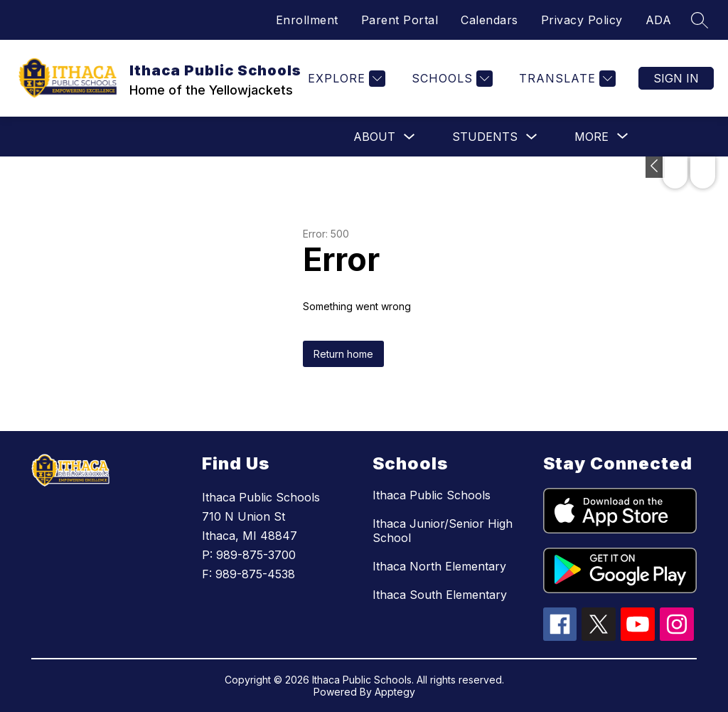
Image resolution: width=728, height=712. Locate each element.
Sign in (676, 78)
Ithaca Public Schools (432, 495)
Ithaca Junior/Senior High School (443, 531)
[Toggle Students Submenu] (532, 137)
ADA (659, 20)
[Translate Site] (566, 79)
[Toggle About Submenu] (409, 137)
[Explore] (345, 79)
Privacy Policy (582, 20)
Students (485, 137)
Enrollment (307, 20)
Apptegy (395, 692)
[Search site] (700, 20)
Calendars (489, 20)
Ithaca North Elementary (439, 566)
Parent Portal (400, 20)
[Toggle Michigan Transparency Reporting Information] (655, 167)
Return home (343, 354)
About (374, 137)
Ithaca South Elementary (440, 595)
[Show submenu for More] (591, 137)
